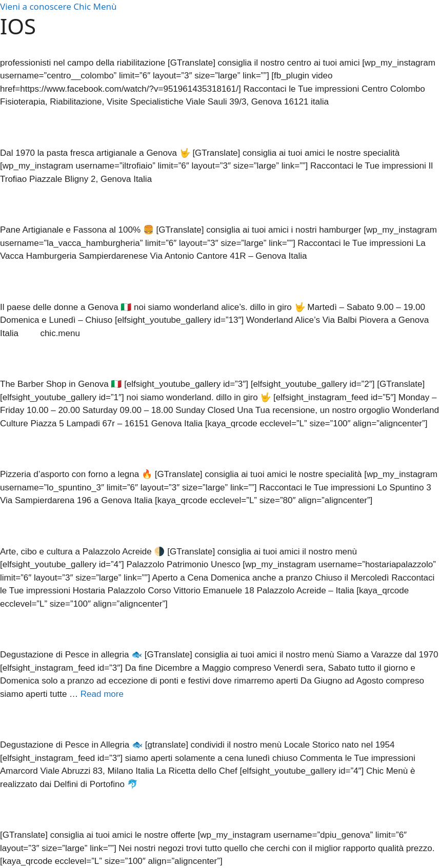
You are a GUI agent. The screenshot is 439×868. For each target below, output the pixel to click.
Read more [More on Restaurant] (102, 694)
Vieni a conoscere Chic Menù (58, 6)
